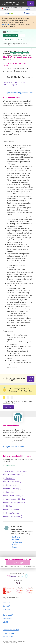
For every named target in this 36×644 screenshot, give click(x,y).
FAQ (5, 622)
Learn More (8, 407)
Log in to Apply (18, 563)
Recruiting (10, 492)
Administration (12, 499)
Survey (6, 606)
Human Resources (13, 513)
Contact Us (8, 615)
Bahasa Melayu (10, 39)
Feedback (7, 618)
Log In (28, 13)
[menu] (33, 13)
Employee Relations (13, 517)
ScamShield (5, 24)
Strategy (9, 506)
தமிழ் (20, 39)
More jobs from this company (14, 447)
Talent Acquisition (13, 482)
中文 (22, 35)
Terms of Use (8, 636)
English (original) (10, 35)
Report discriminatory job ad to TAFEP (19, 93)
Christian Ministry (13, 489)
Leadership (10, 478)
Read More (17, 441)
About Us (6, 602)
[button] (33, 22)
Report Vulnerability (11, 630)
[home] (8, 13)
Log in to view (31, 379)
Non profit (10, 485)
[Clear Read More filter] (18, 441)
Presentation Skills (13, 510)
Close (31, 3)
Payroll (25, 499)
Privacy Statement (10, 633)
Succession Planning (14, 496)
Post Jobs (6, 609)
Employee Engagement (15, 503)
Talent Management (14, 475)
